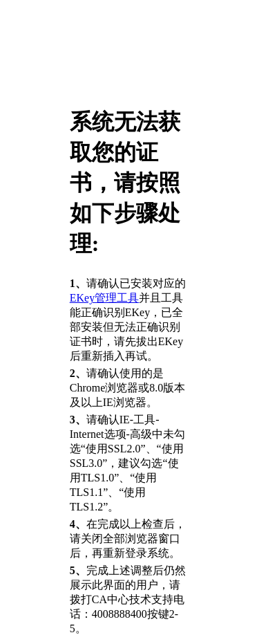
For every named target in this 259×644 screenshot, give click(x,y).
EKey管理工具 (104, 298)
